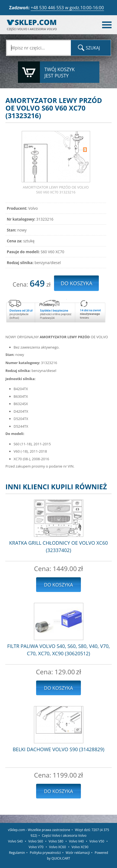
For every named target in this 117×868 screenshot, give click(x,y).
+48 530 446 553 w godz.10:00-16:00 (67, 8)
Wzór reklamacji (78, 853)
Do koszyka (58, 585)
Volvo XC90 (80, 847)
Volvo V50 (97, 841)
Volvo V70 (36, 847)
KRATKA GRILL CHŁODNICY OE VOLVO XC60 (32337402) (58, 546)
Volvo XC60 (58, 847)
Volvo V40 (76, 841)
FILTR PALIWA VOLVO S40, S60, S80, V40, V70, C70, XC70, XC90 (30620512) (58, 650)
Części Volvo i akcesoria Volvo (64, 836)
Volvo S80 (56, 841)
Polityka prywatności (45, 853)
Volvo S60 (36, 841)
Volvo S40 (15, 841)
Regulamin (17, 853)
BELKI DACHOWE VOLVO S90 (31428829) (59, 749)
